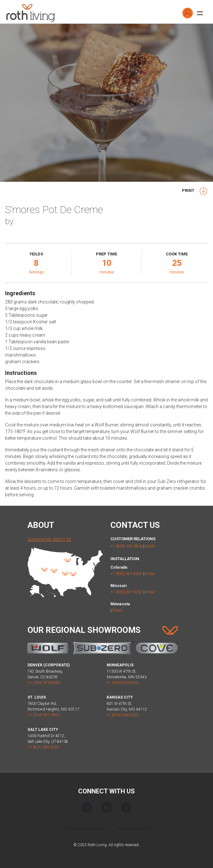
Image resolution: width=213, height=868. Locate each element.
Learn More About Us (49, 540)
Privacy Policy (134, 829)
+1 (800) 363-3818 (126, 546)
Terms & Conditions (85, 829)
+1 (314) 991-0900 (44, 715)
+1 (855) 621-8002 (126, 592)
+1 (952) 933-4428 (123, 683)
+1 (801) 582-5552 (44, 747)
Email (150, 546)
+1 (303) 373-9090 (44, 683)
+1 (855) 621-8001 (126, 574)
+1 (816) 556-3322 (123, 715)
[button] (188, 13)
